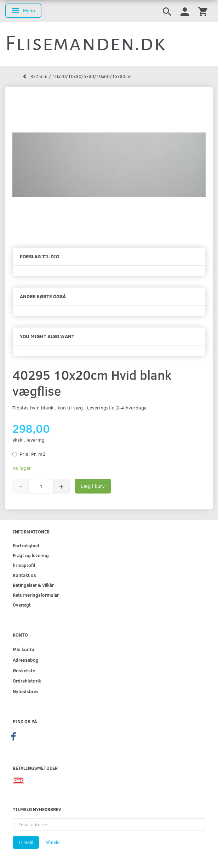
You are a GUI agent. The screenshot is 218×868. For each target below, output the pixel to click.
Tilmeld (26, 842)
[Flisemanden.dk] (86, 43)
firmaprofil (24, 565)
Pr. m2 (32, 454)
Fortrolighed (26, 545)
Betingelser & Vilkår (33, 585)
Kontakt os (24, 575)
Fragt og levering (31, 555)
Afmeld (52, 842)
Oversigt (22, 605)
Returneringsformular (36, 595)
